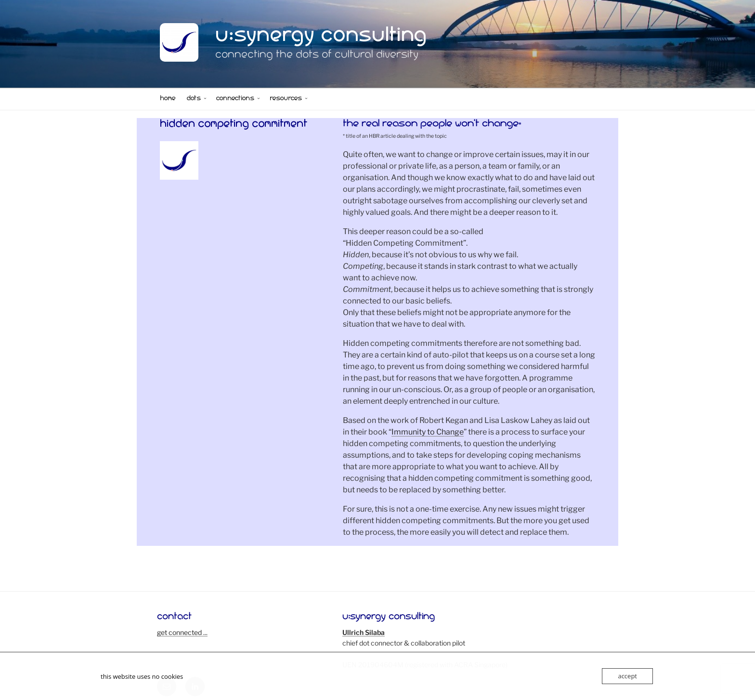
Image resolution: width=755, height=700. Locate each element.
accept (627, 676)
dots (197, 99)
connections (238, 99)
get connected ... (182, 632)
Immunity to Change (428, 432)
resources (289, 99)
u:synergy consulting (321, 38)
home (168, 99)
